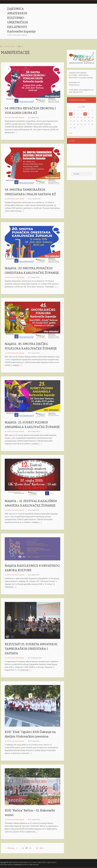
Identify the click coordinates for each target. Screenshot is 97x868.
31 (37, 848)
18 (30, 848)
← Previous (10, 848)
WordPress (26, 865)
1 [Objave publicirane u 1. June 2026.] (71, 114)
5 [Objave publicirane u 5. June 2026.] (85, 114)
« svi (70, 133)
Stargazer (36, 865)
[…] (15, 132)
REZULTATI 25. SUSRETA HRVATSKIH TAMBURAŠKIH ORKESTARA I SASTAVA (31, 649)
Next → (43, 848)
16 (23, 848)
